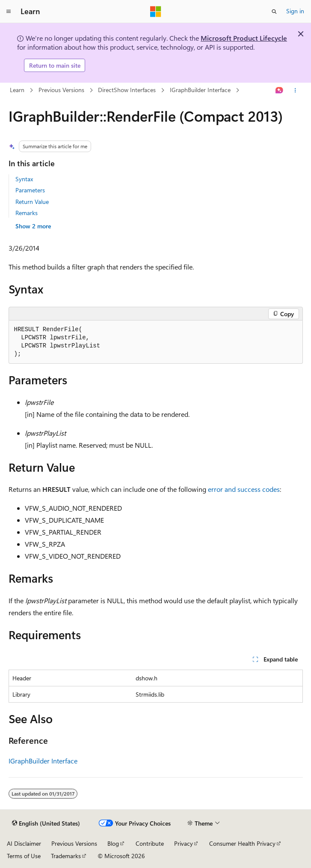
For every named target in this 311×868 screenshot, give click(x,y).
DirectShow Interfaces (127, 90)
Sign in (295, 11)
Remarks (27, 213)
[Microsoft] (156, 12)
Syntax (24, 179)
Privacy (184, 843)
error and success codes (244, 489)
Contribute (150, 843)
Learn (17, 90)
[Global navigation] (9, 12)
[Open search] (274, 12)
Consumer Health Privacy (242, 843)
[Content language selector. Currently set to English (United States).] (46, 823)
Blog (113, 843)
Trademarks (66, 856)
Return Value (32, 202)
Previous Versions (61, 90)
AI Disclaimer (24, 843)
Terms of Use (24, 856)
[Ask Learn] (279, 90)
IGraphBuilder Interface (200, 90)
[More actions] (295, 90)
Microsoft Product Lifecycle (244, 38)
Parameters (30, 190)
